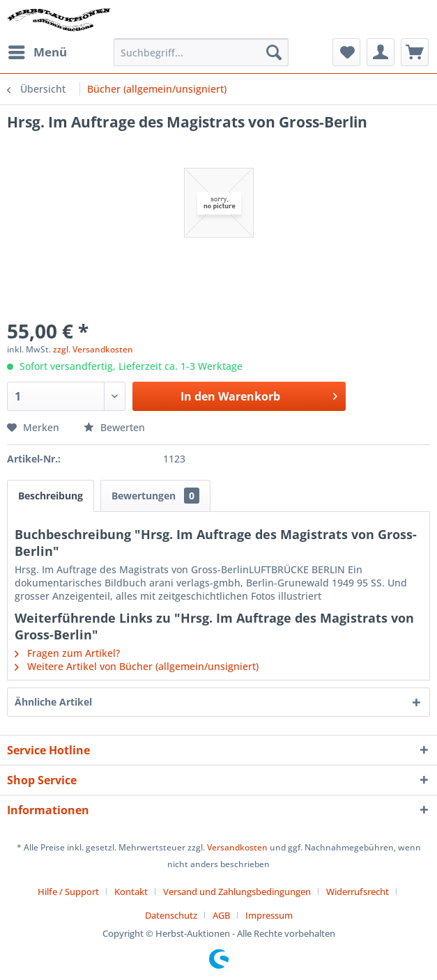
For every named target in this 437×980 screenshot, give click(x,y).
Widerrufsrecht (358, 892)
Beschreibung (51, 496)
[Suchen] (274, 52)
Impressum (269, 915)
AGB (221, 915)
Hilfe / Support (68, 892)
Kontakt (131, 892)
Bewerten (114, 427)
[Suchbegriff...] (201, 52)
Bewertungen (155, 496)
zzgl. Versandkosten (93, 349)
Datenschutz (171, 915)
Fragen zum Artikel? (67, 653)
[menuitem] (37, 52)
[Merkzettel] (346, 52)
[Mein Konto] (381, 52)
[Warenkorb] (415, 52)
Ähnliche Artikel (53, 702)
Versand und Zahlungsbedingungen (237, 892)
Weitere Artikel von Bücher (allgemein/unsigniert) (137, 666)
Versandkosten (237, 847)
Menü (38, 50)
